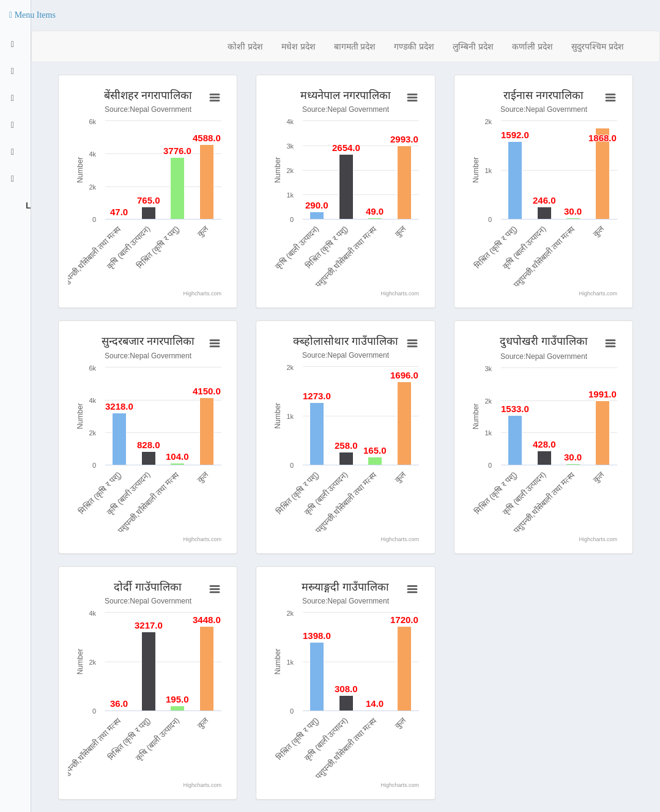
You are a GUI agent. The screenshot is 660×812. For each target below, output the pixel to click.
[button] (32, 15)
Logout (27, 205)
